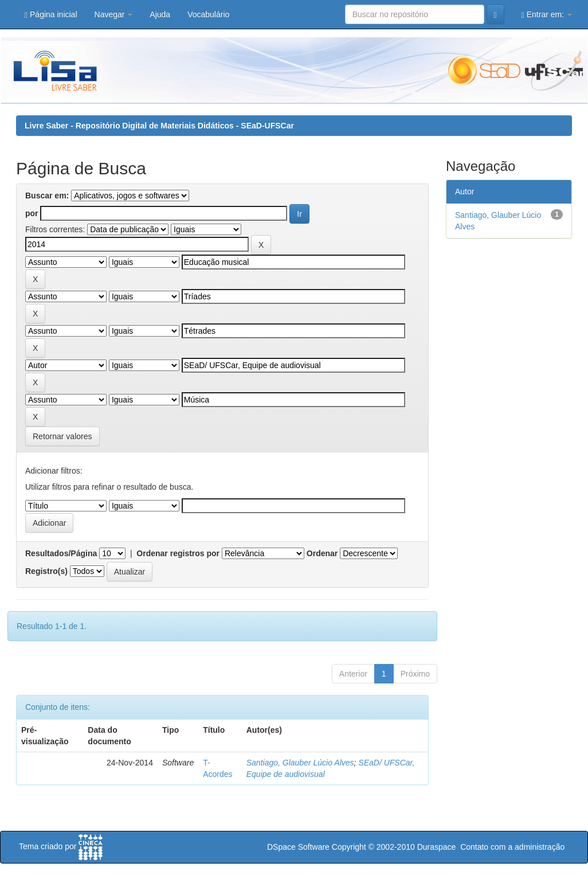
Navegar (114, 14)
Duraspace (437, 847)
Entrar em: (547, 15)
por (32, 213)
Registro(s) (46, 571)
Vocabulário (208, 14)
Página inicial (51, 15)
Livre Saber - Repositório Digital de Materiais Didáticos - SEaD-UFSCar (159, 126)
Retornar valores (62, 436)
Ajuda (160, 14)
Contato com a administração (512, 847)
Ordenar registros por (178, 553)
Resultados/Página (61, 553)
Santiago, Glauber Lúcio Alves (300, 763)
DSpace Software (298, 847)
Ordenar (322, 553)
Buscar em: (47, 196)
